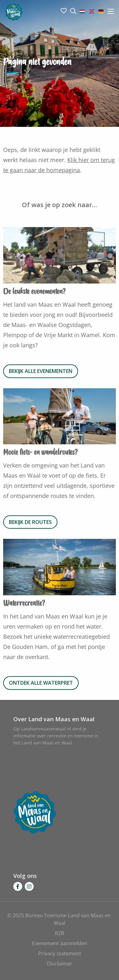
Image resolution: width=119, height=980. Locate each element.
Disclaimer (60, 964)
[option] (60, 257)
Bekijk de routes (30, 522)
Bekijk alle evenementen (41, 371)
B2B (60, 933)
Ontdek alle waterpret (41, 683)
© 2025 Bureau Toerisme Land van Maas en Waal (60, 919)
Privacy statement (60, 953)
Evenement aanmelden (60, 943)
